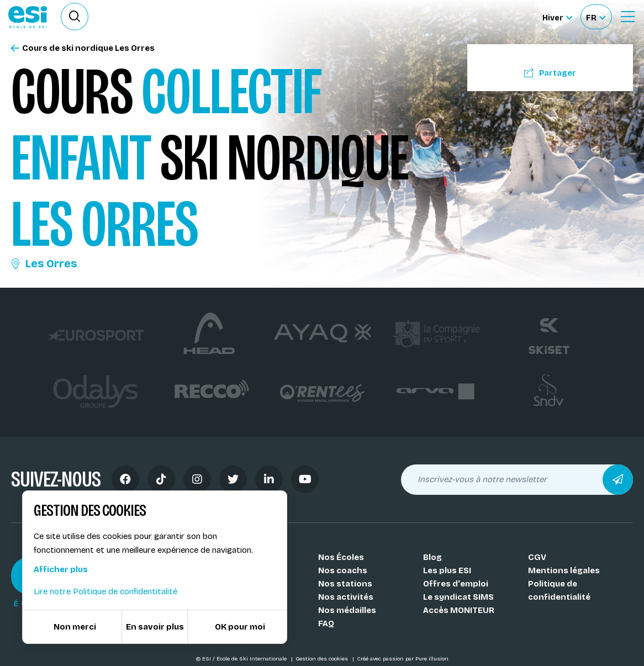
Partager (550, 73)
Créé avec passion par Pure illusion (403, 659)
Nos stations (345, 584)
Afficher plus (61, 569)
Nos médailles (347, 610)
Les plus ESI (447, 570)
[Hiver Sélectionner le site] (557, 17)
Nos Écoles (341, 557)
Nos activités (346, 597)
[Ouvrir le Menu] (627, 17)
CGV (537, 557)
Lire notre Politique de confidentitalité (105, 591)
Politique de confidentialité (559, 590)
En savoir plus (155, 627)
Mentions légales (564, 570)
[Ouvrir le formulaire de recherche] (75, 17)
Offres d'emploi (456, 584)
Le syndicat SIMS (458, 597)
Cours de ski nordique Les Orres (83, 48)
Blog (432, 557)
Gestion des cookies (323, 659)
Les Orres (44, 263)
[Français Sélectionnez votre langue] (596, 17)
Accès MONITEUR (459, 610)
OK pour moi (240, 627)
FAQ (326, 623)
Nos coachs (343, 570)
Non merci (75, 627)
